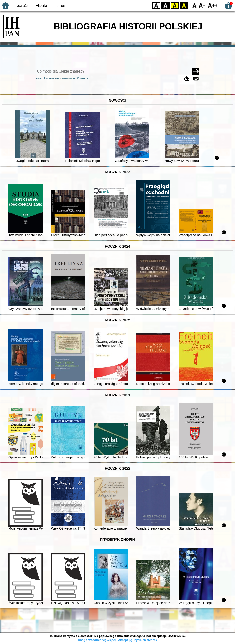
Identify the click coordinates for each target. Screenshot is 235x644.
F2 (213, 5)
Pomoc (60, 6)
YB (175, 5)
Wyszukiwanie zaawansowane (55, 78)
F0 (194, 5)
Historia (41, 6)
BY (184, 5)
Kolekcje (82, 78)
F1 (202, 5)
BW (166, 5)
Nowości (22, 6)
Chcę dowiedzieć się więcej (97, 640)
